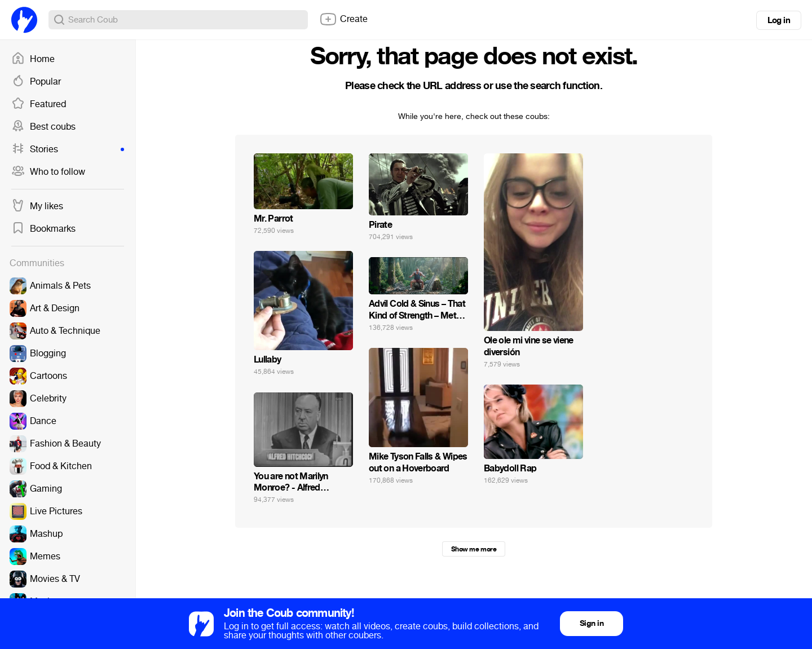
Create (343, 19)
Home (33, 59)
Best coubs (43, 127)
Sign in (592, 623)
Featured (39, 104)
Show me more (474, 549)
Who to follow (48, 172)
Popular (36, 82)
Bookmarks (43, 229)
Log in (779, 20)
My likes (37, 206)
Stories (68, 149)
